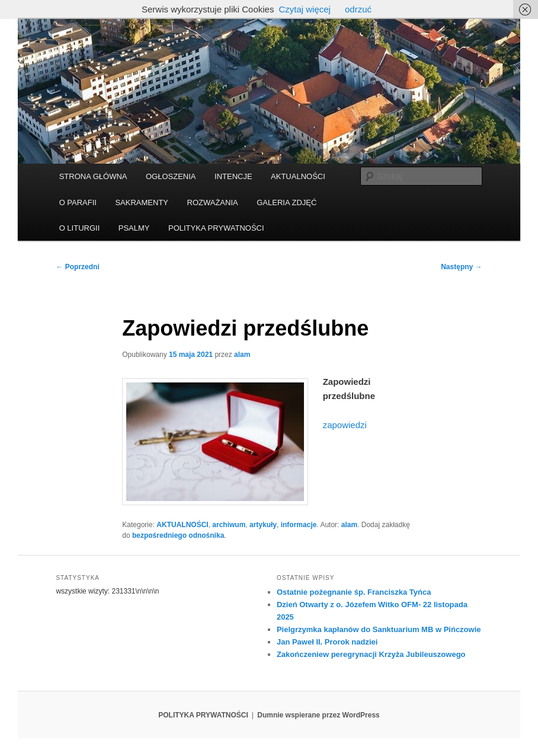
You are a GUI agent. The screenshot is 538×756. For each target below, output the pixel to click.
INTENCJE (233, 176)
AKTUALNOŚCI (298, 176)
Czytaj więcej (305, 9)
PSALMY (134, 228)
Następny (461, 267)
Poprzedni (77, 267)
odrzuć (358, 9)
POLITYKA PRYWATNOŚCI (216, 228)
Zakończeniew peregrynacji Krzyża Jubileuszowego (371, 654)
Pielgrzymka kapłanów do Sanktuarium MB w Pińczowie (379, 629)
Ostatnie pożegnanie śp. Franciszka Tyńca (354, 592)
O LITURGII (80, 228)
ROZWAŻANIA (213, 202)
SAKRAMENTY (142, 202)
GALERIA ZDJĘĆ (286, 202)
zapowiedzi (345, 425)
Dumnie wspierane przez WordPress (318, 715)
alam (242, 355)
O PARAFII (78, 202)
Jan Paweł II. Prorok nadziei (327, 642)
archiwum (229, 525)
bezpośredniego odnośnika (178, 535)
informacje (299, 525)
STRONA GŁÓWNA (93, 176)
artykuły (263, 525)
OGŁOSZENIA (171, 176)
